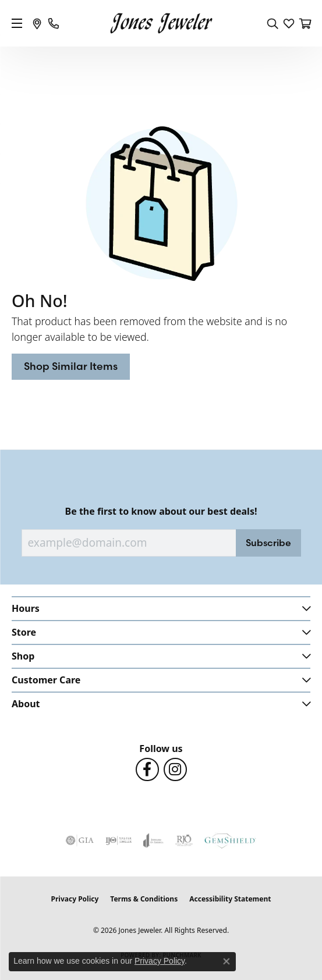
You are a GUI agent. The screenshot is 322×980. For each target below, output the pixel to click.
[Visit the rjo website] (184, 840)
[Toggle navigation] (17, 23)
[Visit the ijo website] (118, 840)
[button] (273, 23)
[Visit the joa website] (153, 840)
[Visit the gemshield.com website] (230, 840)
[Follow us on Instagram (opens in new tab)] (175, 769)
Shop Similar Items (71, 366)
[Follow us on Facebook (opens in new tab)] (147, 769)
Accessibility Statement (230, 899)
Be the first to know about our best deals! (161, 512)
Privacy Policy (75, 899)
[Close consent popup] (227, 961)
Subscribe (268, 543)
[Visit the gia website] (80, 840)
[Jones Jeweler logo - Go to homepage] (161, 24)
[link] (37, 23)
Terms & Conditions (144, 899)
